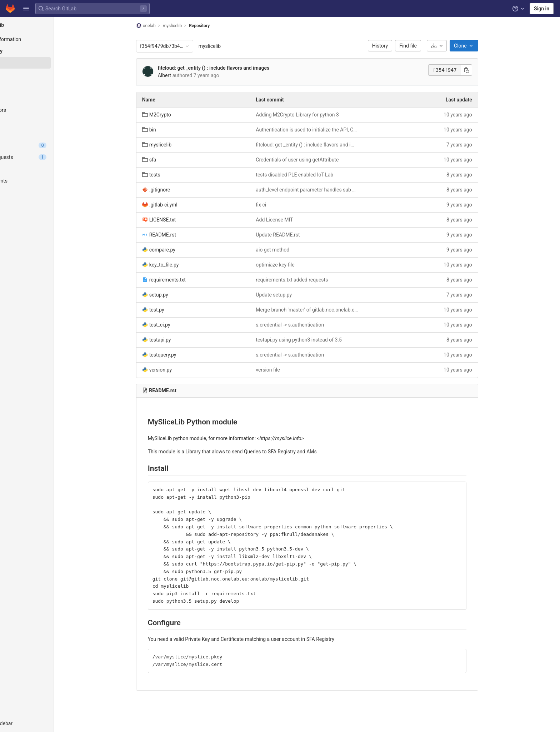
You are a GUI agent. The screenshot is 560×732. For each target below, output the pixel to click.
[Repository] (46, 51)
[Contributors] (46, 110)
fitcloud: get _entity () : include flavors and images (232, 68)
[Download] (455, 46)
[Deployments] (46, 181)
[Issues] (46, 145)
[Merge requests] (46, 157)
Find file (427, 46)
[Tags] (46, 98)
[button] (26, 9)
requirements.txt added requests (311, 280)
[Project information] (46, 39)
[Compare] (46, 134)
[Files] (46, 63)
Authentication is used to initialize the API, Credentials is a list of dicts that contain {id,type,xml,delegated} (326, 130)
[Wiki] (46, 216)
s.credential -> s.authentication (309, 325)
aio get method (291, 250)
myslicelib (228, 46)
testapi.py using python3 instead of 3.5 (318, 340)
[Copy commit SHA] (485, 70)
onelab (164, 26)
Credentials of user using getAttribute (316, 160)
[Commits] (46, 75)
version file (287, 370)
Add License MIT (293, 220)
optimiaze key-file (294, 265)
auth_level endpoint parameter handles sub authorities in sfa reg (326, 190)
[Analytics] (46, 204)
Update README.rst (297, 235)
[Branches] (46, 86)
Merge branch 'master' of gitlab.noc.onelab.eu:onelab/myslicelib (326, 310)
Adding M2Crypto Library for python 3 (316, 115)
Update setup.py (293, 295)
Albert (183, 75)
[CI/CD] (46, 169)
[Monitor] (46, 193)
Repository (218, 26)
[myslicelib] (46, 25)
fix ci (280, 205)
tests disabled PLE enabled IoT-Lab (313, 175)
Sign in (542, 9)
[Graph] (46, 122)
